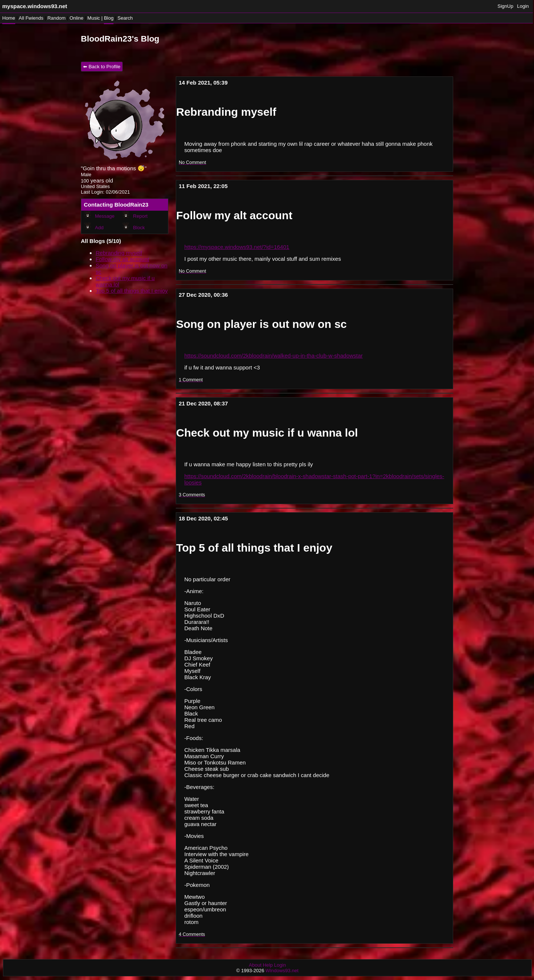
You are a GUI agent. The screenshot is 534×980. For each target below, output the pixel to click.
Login (523, 6)
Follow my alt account (122, 259)
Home (9, 18)
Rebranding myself (119, 253)
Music (94, 18)
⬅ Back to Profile (102, 67)
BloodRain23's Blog (120, 39)
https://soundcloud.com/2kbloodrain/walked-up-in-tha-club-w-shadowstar (273, 356)
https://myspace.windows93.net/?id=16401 (237, 247)
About (255, 965)
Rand (57, 18)
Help (268, 965)
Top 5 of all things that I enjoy (132, 291)
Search (125, 18)
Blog (109, 18)
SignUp (506, 6)
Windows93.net (282, 971)
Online (76, 18)
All (31, 18)
